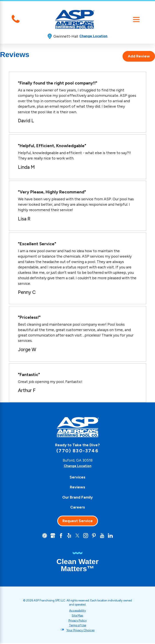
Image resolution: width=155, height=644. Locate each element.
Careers (78, 507)
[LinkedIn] (113, 536)
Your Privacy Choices (80, 631)
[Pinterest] (96, 536)
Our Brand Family (77, 497)
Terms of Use (77, 626)
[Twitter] (77, 536)
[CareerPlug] (42, 536)
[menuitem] (77, 477)
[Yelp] (69, 536)
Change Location (93, 36)
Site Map (77, 616)
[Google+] (50, 536)
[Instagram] (86, 536)
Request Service (78, 521)
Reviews (77, 487)
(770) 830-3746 (77, 451)
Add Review (139, 56)
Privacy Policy (78, 621)
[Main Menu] (136, 19)
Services (77, 477)
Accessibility (78, 611)
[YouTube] (104, 536)
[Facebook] (59, 536)
